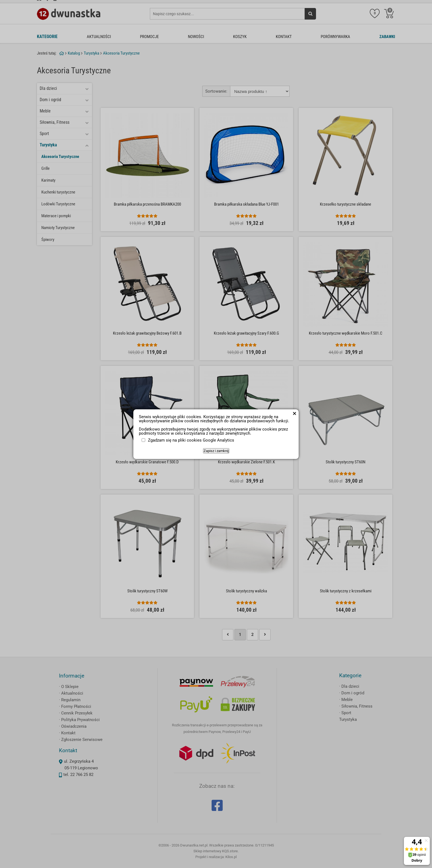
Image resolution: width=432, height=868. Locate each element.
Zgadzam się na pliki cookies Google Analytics (191, 440)
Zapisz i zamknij (216, 451)
